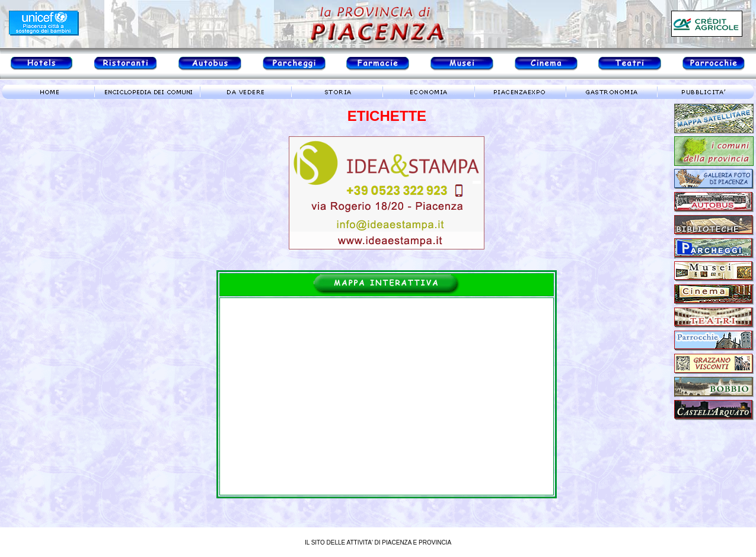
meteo (50, 210)
